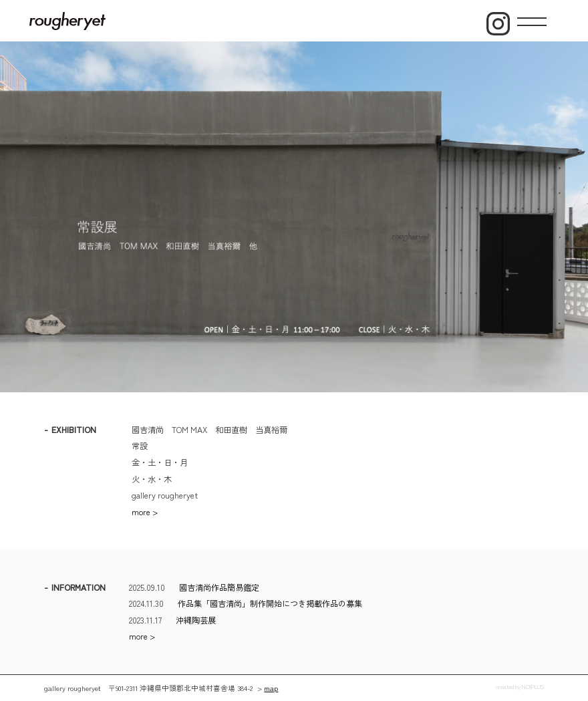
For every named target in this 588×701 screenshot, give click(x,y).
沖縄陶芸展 (196, 620)
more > (145, 512)
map (271, 688)
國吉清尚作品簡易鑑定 (219, 587)
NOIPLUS (533, 687)
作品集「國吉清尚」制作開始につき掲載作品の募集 (270, 603)
